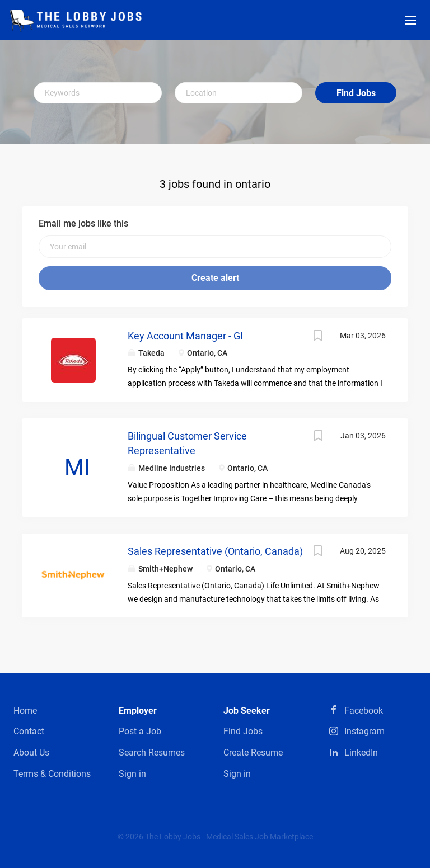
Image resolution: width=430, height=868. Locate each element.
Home (25, 711)
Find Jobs (356, 93)
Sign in (132, 774)
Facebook (364, 711)
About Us (31, 753)
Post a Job (140, 731)
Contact (29, 731)
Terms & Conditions (52, 774)
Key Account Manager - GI (185, 336)
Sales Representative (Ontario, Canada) (215, 551)
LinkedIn (361, 753)
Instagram (364, 731)
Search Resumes (152, 753)
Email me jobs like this (83, 223)
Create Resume (253, 753)
